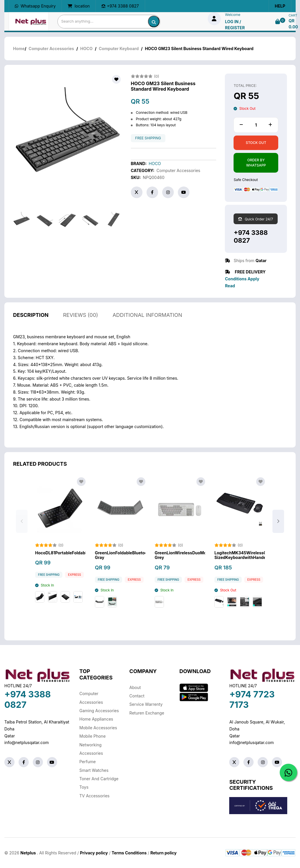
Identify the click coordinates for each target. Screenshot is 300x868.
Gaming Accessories (99, 711)
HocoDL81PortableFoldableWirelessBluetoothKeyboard (60, 560)
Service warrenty (146, 704)
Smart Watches (94, 770)
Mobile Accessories (98, 728)
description (31, 322)
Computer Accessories (51, 49)
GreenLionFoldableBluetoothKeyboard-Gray (120, 562)
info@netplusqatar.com (27, 742)
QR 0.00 (293, 24)
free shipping (148, 138)
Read (230, 286)
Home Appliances (96, 719)
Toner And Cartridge (99, 779)
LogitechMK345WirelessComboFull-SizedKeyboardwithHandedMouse (240, 562)
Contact (137, 696)
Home (19, 49)
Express (74, 582)
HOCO (86, 49)
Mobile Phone (93, 736)
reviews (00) (81, 322)
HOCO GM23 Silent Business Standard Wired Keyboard (163, 86)
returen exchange (147, 713)
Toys (84, 787)
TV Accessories (95, 796)
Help (280, 6)
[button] (278, 528)
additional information (147, 322)
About (135, 687)
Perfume (88, 762)
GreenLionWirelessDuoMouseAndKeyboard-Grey (180, 562)
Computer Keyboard (119, 49)
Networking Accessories (91, 749)
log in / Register (235, 25)
